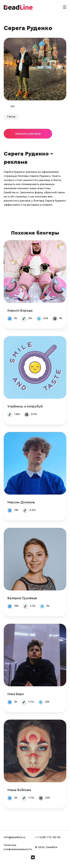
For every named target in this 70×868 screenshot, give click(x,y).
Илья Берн (16, 694)
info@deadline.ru (15, 837)
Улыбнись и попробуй (25, 406)
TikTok (11, 117)
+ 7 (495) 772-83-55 (48, 837)
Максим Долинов (21, 502)
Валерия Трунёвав (22, 598)
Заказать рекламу (28, 134)
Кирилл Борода (20, 310)
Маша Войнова (19, 790)
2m (12, 106)
